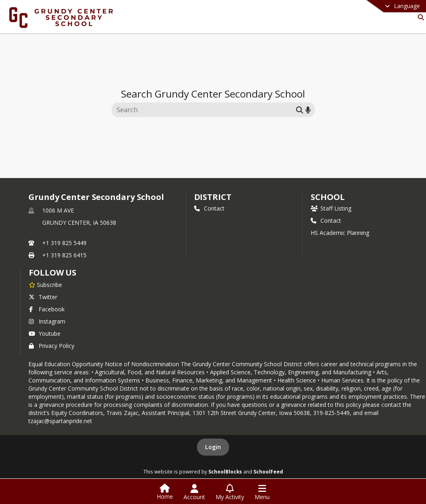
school (328, 197)
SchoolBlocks (225, 471)
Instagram (47, 321)
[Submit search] (300, 110)
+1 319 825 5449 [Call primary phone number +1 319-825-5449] (64, 243)
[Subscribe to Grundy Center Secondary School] (45, 285)
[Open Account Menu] (194, 492)
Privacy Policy (52, 346)
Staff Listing (331, 208)
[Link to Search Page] (419, 17)
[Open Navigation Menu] (262, 492)
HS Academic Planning (340, 233)
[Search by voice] (308, 110)
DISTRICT (213, 197)
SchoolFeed (268, 471)
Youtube (45, 333)
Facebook (47, 309)
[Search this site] (205, 110)
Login (213, 447)
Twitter (43, 297)
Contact (209, 208)
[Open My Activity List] (230, 492)
